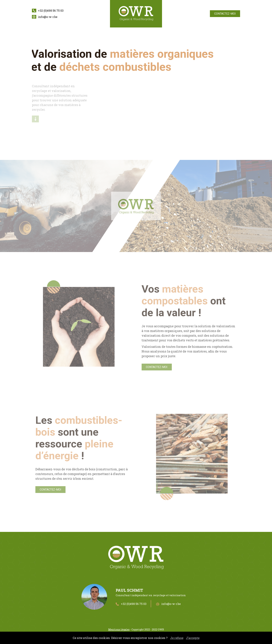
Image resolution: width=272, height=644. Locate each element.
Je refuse (177, 638)
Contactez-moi (225, 14)
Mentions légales (119, 629)
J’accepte (193, 638)
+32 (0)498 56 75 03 (51, 11)
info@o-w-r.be (48, 17)
